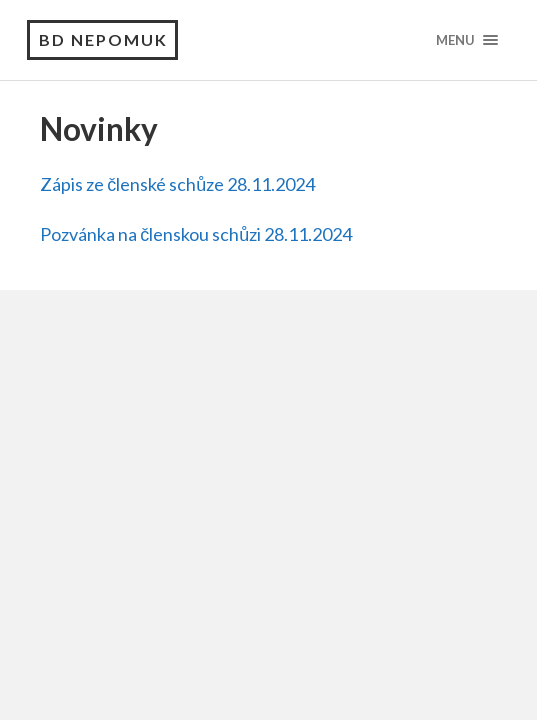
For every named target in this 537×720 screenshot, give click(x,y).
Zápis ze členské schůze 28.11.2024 (177, 184)
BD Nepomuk (103, 39)
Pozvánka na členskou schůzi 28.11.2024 (196, 234)
